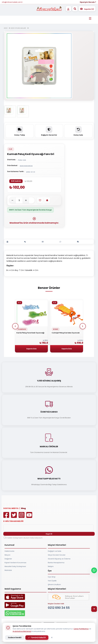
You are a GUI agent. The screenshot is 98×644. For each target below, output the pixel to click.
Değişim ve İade (55, 551)
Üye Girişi (52, 577)
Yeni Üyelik (52, 581)
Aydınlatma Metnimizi (22, 631)
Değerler (8, 559)
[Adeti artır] (26, 200)
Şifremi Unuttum (54, 585)
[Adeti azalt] (12, 200)
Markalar (8, 570)
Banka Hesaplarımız (56, 563)
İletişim (51, 566)
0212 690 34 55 (59, 608)
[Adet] (19, 200)
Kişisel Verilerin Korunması (15, 563)
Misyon (7, 555)
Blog (23, 508)
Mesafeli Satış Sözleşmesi (15, 566)
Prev (15, 326)
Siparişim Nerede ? (88, 2)
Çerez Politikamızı (81, 629)
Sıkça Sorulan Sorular (57, 555)
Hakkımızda (9, 551)
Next (83, 326)
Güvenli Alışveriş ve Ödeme (59, 559)
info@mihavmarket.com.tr (12, 2)
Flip (11, 149)
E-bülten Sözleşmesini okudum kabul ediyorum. (24, 538)
